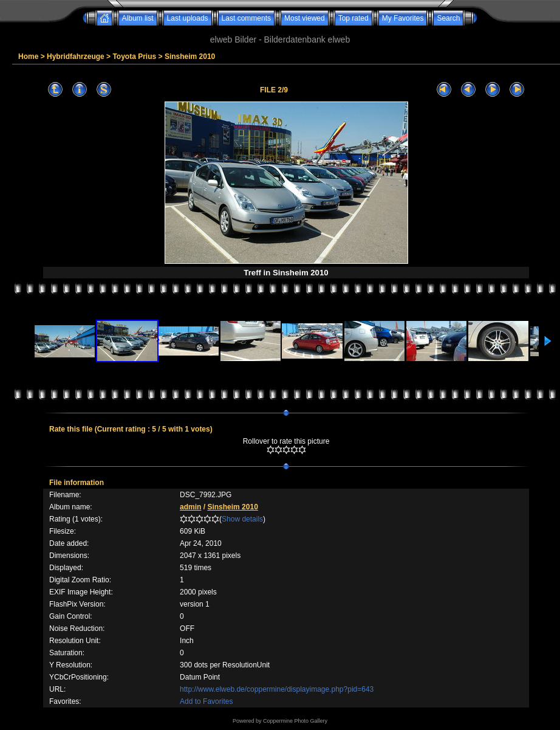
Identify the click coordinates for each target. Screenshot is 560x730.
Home (28, 57)
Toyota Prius (134, 57)
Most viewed (305, 18)
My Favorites (403, 18)
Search (448, 18)
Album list (138, 18)
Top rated (353, 18)
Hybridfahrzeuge (76, 57)
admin (190, 507)
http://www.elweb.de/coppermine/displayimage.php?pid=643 (277, 689)
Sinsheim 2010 (190, 57)
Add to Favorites (206, 701)
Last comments (246, 18)
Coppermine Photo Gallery (295, 721)
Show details (242, 519)
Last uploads (188, 18)
